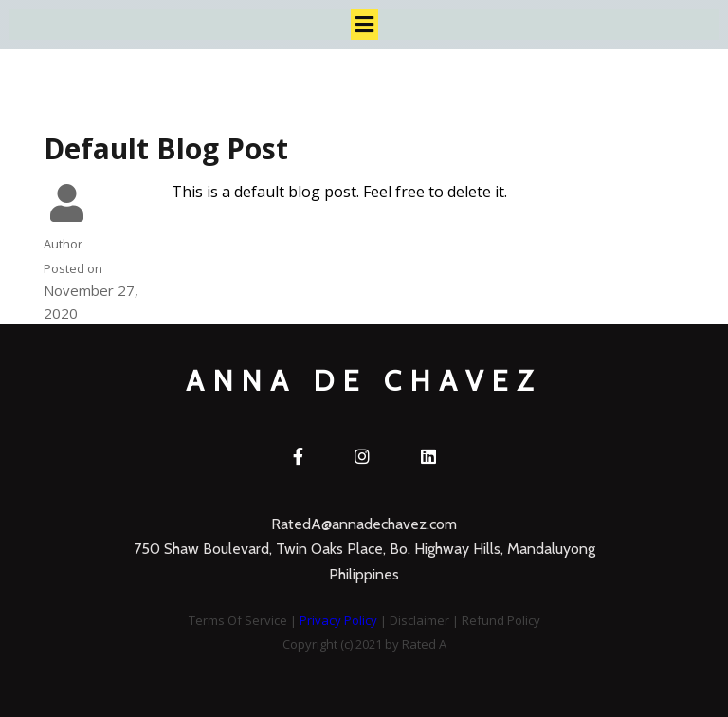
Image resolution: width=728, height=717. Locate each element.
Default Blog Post (166, 148)
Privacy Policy (338, 620)
